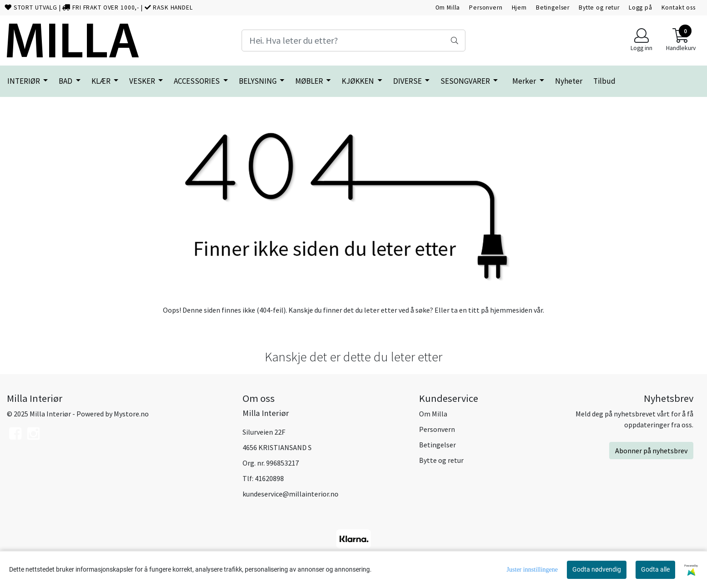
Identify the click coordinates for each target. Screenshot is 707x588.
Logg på (641, 8)
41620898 (269, 478)
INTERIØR (24, 81)
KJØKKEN (359, 81)
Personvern (486, 8)
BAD (66, 81)
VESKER (143, 81)
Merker (525, 81)
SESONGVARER (466, 81)
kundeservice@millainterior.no (290, 494)
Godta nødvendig (597, 569)
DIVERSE (408, 81)
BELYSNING (258, 81)
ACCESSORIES (197, 81)
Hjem (519, 8)
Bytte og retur (599, 8)
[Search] (353, 41)
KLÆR (102, 81)
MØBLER (310, 81)
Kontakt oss (679, 8)
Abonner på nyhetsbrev (651, 451)
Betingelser (553, 8)
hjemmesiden (511, 310)
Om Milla (448, 8)
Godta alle (655, 569)
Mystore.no (131, 414)
